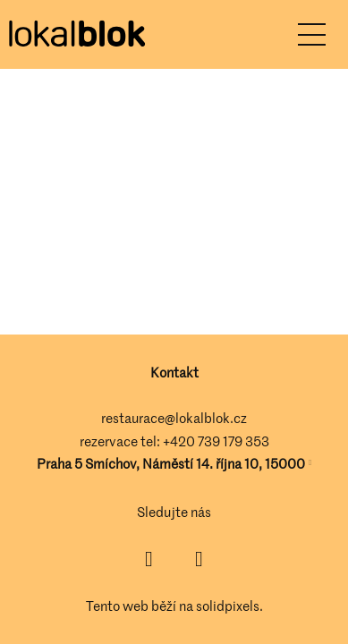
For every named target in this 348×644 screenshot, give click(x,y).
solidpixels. (229, 606)
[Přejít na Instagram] (199, 559)
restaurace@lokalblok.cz (174, 418)
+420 (180, 441)
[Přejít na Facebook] (149, 559)
